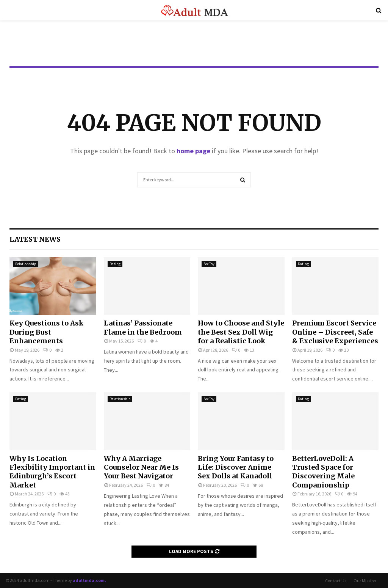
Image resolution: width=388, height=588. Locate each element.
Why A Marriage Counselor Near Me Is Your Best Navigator (141, 467)
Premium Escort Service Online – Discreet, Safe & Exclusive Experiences (335, 332)
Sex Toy (209, 264)
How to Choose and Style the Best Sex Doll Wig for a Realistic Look (241, 332)
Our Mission (365, 581)
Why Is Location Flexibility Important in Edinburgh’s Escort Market (52, 472)
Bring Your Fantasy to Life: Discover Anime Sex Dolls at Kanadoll (236, 467)
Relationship (26, 264)
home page (193, 151)
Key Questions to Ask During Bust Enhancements (47, 332)
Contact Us (336, 581)
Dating (115, 264)
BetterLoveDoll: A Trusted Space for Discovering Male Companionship (323, 472)
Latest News (35, 239)
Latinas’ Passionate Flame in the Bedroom (143, 327)
